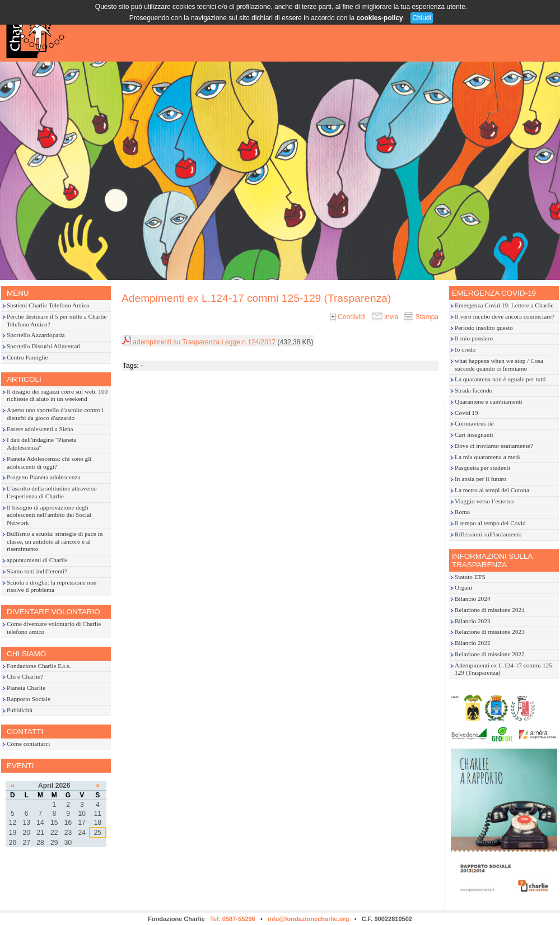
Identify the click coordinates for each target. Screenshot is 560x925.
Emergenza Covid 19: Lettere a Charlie (504, 305)
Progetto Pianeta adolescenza (43, 477)
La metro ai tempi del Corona (492, 490)
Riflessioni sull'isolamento (488, 534)
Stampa (421, 317)
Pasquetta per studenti (482, 468)
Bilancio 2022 (473, 643)
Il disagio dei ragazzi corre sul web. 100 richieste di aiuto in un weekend (57, 395)
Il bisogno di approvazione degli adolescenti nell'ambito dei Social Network (49, 515)
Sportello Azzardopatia (36, 335)
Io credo (465, 349)
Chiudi (422, 18)
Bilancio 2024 (473, 599)
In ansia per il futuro (480, 479)
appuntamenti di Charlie (37, 560)
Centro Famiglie (27, 357)
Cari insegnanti (474, 435)
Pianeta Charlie (26, 688)
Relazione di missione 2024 (490, 610)
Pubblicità (20, 710)
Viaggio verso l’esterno (484, 501)
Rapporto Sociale (29, 699)
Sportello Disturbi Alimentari (44, 346)
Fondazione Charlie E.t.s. (39, 666)
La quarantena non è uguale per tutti (500, 379)
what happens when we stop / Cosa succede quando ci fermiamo (499, 365)
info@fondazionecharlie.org (309, 919)
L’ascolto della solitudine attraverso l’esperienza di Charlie (52, 492)
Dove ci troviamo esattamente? (494, 446)
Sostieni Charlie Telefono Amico (48, 305)
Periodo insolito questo (484, 328)
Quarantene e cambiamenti (489, 401)
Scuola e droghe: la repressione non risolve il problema (52, 586)
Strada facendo (473, 390)
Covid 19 (466, 413)
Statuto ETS (470, 577)
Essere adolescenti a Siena (40, 429)
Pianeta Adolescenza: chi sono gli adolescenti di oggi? (49, 462)
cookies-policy (379, 18)
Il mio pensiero (474, 338)
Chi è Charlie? (25, 676)
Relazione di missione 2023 (490, 632)
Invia (385, 317)
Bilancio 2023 (473, 621)
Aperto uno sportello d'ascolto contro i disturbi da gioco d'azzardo (55, 414)
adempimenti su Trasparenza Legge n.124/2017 (204, 342)
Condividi (348, 317)
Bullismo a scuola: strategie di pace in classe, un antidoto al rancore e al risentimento (55, 541)
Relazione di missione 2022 (490, 654)
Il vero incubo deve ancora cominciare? (505, 316)
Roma (462, 512)
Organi (463, 587)
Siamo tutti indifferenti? (37, 571)
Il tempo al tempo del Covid (490, 523)
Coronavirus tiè (474, 423)
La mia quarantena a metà (487, 457)
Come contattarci (28, 744)
